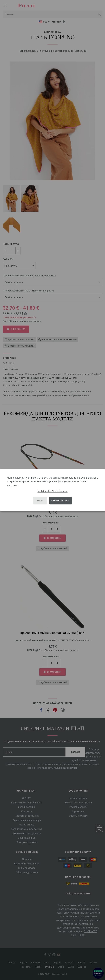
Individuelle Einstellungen (52, 491)
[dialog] (52, 490)
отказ (40, 501)
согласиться (60, 501)
